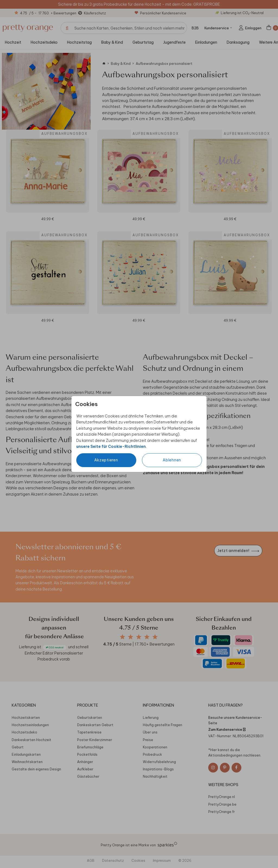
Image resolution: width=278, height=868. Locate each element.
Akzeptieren (106, 460)
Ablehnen (172, 460)
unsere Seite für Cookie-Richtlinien (111, 446)
